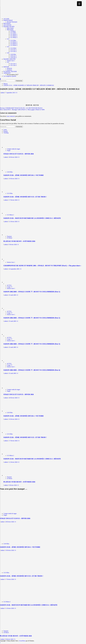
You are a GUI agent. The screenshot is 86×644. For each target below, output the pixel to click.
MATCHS (6, 67)
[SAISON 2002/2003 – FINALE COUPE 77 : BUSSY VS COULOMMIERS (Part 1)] (10, 282)
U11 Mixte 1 (14, 34)
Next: (22, 110)
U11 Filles (13, 33)
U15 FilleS (13, 48)
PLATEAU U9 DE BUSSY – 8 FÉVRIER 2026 (19, 241)
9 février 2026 (13, 245)
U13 (8, 39)
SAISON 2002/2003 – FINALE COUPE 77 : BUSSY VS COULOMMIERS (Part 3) (32, 344)
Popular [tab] (6, 131)
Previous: (21, 108)
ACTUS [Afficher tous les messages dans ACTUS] (9, 285)
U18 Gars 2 (13, 58)
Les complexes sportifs (10, 76)
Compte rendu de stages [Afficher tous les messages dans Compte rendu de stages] (13, 149)
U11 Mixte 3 (14, 37)
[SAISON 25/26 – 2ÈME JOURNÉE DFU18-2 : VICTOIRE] (11, 170)
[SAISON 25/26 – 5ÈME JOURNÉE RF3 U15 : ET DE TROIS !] (11, 192)
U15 (8, 47)
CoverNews (22, 641)
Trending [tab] (6, 133)
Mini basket (10, 30)
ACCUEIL (6, 19)
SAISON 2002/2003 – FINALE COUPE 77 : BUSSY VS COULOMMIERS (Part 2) (32, 318)
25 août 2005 (13, 295)
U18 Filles (13, 54)
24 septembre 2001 (14, 269)
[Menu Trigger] (79, 4)
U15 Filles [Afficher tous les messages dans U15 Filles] (10, 193)
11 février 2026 (13, 222)
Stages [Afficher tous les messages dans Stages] (9, 150)
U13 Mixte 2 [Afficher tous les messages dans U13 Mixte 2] (10, 215)
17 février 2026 (13, 200)
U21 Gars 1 (13, 64)
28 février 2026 (13, 157)
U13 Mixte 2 (14, 44)
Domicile (9, 68)
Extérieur (9, 70)
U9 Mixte (13, 31)
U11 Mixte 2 (14, 36)
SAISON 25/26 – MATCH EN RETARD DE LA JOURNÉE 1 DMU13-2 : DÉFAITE (32, 218)
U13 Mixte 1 (14, 42)
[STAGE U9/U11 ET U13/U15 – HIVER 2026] (11, 147)
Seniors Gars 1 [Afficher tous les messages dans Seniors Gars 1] (11, 262)
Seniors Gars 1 (11, 61)
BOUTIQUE (7, 23)
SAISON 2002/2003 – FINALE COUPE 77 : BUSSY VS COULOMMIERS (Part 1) (32, 292)
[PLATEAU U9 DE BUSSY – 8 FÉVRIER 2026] (11, 235)
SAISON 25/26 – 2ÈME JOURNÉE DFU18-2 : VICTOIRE (24, 175)
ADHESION (7, 73)
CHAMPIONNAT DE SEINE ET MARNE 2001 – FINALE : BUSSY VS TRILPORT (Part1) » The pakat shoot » (42, 266)
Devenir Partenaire (12, 22)
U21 (8, 62)
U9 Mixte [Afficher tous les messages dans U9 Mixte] (10, 238)
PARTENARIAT (8, 20)
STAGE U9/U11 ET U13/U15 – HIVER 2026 (19, 154)
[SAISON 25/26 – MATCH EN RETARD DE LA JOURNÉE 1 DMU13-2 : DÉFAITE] (11, 213)
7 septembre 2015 (11, 93)
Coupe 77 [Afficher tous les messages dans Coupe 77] (10, 287)
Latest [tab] (5, 130)
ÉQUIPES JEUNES (9, 27)
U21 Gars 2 (13, 65)
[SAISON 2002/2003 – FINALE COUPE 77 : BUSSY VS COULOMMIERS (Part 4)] (10, 361)
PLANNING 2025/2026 (10, 71)
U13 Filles (13, 40)
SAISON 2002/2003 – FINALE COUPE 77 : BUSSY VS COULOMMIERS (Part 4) (32, 370)
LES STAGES (7, 25)
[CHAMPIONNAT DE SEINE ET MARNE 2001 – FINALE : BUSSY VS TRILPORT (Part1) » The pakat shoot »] (10, 259)
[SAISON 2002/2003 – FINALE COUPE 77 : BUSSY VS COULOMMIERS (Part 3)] (10, 334)
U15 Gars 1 (13, 50)
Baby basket (10, 28)
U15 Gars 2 (13, 51)
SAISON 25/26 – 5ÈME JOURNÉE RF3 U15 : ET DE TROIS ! (25, 197)
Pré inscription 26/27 (13, 75)
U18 (8, 53)
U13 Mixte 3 (14, 45)
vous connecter (11, 116)
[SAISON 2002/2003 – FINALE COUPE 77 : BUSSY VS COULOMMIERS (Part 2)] (10, 308)
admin (3, 93)
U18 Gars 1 (13, 56)
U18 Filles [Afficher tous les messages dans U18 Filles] (10, 172)
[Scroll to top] (0, 642)
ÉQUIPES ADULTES (9, 59)
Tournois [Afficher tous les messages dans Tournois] (9, 236)
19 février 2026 (13, 179)
